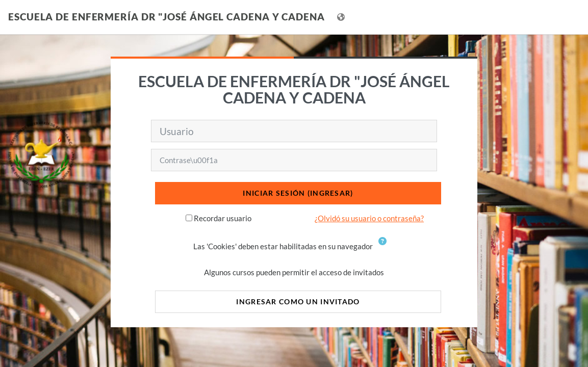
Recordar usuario (223, 218)
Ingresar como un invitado (298, 302)
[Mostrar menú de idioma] (342, 17)
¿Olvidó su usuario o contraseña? (369, 218)
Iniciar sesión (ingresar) (298, 193)
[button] (385, 247)
